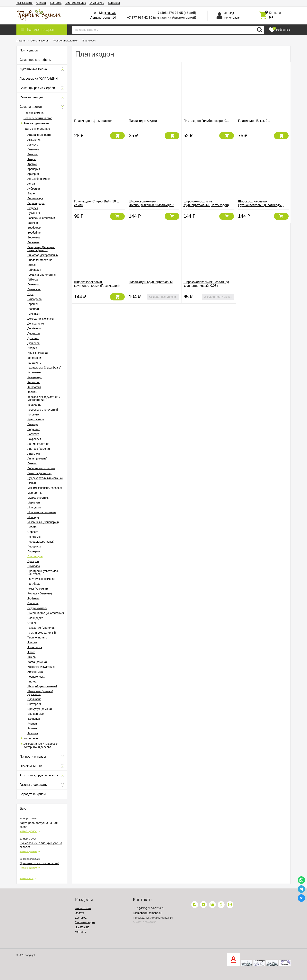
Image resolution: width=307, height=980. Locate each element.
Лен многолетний (38, 444)
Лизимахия (34, 454)
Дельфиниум (36, 324)
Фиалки (32, 642)
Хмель (32, 657)
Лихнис (32, 463)
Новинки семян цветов (38, 118)
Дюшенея (33, 343)
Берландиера (36, 203)
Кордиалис (34, 405)
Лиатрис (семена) (39, 449)
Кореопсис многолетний (43, 410)
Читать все (27, 878)
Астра (31, 184)
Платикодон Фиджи (143, 121)
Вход (231, 13)
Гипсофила (34, 299)
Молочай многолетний (42, 512)
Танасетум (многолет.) (41, 628)
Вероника (33, 237)
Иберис (32, 348)
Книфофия (34, 387)
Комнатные (31, 738)
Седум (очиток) (37, 608)
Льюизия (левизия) (39, 473)
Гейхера (33, 280)
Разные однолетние (36, 123)
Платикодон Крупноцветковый (151, 282)
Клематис (33, 382)
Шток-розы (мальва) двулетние (40, 693)
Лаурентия (34, 439)
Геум (30, 294)
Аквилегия (34, 140)
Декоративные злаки (41, 319)
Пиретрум (34, 551)
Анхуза (32, 159)
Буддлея (33, 208)
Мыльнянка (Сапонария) (43, 522)
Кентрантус (35, 377)
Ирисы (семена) (38, 353)
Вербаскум (34, 228)
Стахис (32, 623)
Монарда (33, 517)
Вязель (32, 265)
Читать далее (28, 831)
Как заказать (24, 3)
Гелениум (33, 284)
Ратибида (33, 584)
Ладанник (33, 429)
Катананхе (34, 372)
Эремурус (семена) (40, 709)
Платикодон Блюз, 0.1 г (255, 121)
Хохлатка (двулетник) (41, 667)
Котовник (33, 414)
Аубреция (34, 189)
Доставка (56, 3)
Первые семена (34, 113)
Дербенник (34, 328)
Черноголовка (36, 677)
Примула (33, 561)
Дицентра (34, 333)
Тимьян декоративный (42, 633)
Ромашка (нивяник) (40, 593)
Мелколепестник (38, 498)
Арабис (32, 164)
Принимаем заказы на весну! (39, 863)
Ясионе (32, 728)
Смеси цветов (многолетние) (46, 613)
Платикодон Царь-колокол (93, 121)
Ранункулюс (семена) (41, 579)
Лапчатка (33, 434)
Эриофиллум (36, 714)
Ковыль (32, 392)
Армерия (33, 174)
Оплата (41, 3)
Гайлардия (34, 270)
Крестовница (36, 419)
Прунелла (34, 566)
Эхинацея (34, 719)
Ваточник (33, 223)
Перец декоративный (41, 542)
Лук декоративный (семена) (45, 478)
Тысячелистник (37, 637)
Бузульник (34, 213)
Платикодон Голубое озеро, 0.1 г (207, 121)
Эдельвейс (34, 699)
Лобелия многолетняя (41, 468)
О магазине (97, 3)
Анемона (33, 149)
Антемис (33, 154)
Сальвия (33, 603)
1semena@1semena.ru (147, 913)
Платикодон (35, 556)
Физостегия (35, 647)
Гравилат (33, 309)
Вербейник (34, 233)
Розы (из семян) (38, 589)
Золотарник (35, 358)
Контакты (114, 3)
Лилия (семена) (37, 459)
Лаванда (33, 424)
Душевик (33, 338)
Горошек (33, 304)
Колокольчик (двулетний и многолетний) (44, 398)
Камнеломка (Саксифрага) (44, 368)
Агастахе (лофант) (39, 135)
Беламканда (35, 198)
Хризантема (35, 672)
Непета (32, 527)
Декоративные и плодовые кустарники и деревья (41, 745)
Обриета (33, 532)
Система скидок (75, 3)
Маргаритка (35, 493)
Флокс (31, 652)
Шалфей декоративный (42, 686)
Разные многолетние (37, 129)
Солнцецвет (35, 618)
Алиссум (33, 145)
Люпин (32, 483)
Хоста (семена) (37, 662)
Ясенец (32, 724)
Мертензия (34, 503)
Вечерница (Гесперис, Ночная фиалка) (41, 249)
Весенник (33, 242)
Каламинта (34, 363)
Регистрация (232, 18)
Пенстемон (34, 537)
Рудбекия (33, 598)
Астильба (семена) (39, 179)
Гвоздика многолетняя (42, 275)
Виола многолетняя (40, 260)
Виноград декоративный (43, 255)
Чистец (32, 682)
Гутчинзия (34, 314)
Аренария (34, 169)
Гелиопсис (34, 289)
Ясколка (33, 733)
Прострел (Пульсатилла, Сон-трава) (43, 572)
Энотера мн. (35, 704)
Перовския (34, 547)
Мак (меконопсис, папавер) (45, 488)
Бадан (31, 193)
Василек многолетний (41, 218)
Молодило (34, 507)
